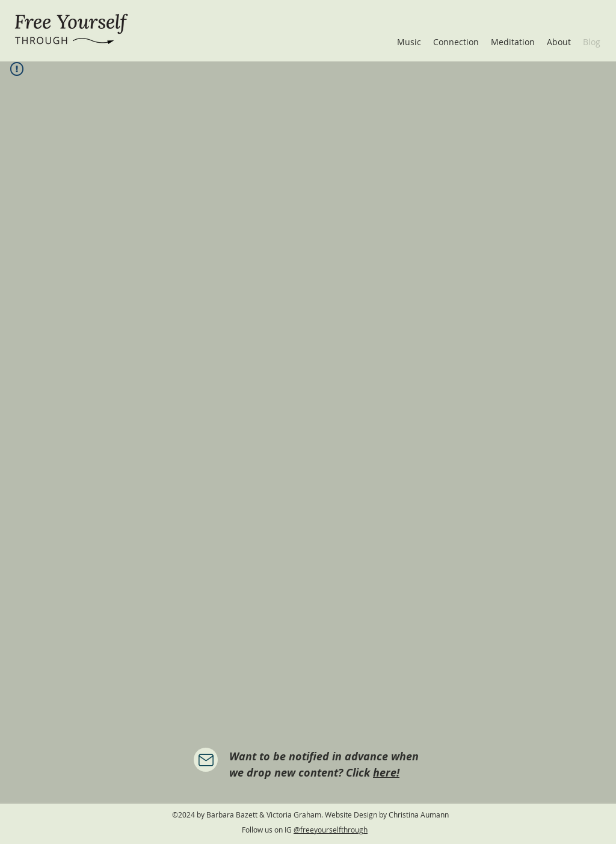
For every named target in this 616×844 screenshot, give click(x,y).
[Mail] (206, 760)
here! (386, 773)
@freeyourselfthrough (331, 830)
